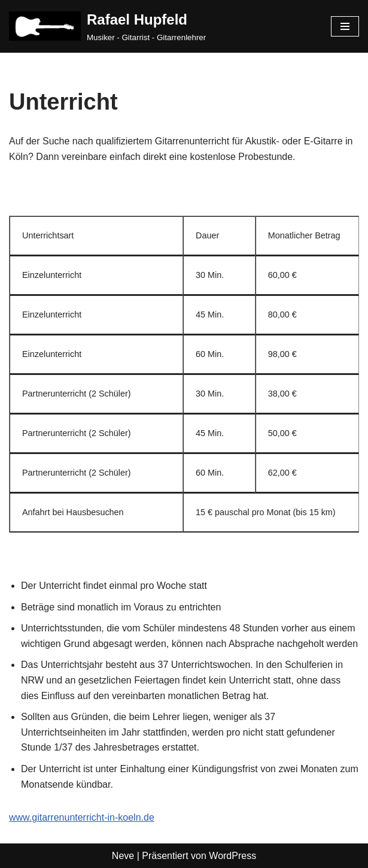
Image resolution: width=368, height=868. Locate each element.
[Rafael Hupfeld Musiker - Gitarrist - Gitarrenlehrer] (107, 26)
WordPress (232, 856)
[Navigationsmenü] (345, 26)
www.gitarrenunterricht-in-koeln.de (82, 817)
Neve (123, 856)
